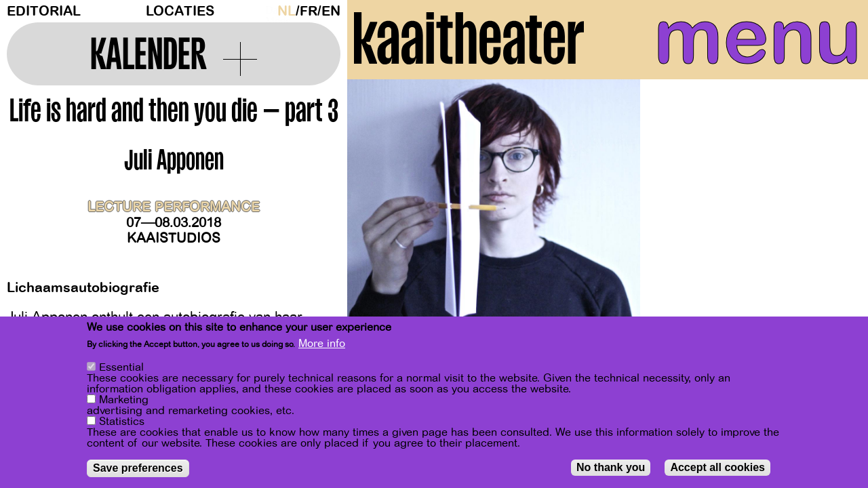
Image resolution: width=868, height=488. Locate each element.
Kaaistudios (174, 238)
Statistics (122, 422)
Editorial (44, 11)
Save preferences (138, 468)
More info (322, 344)
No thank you (611, 467)
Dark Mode (268, 11)
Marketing (124, 400)
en (331, 11)
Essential (121, 367)
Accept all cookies (717, 467)
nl (287, 11)
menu (747, 41)
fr (309, 11)
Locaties (180, 11)
